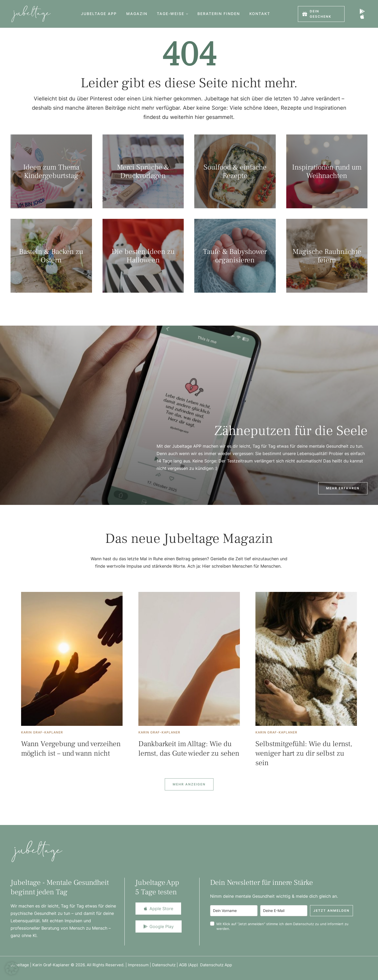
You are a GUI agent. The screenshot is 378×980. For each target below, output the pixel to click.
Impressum (138, 965)
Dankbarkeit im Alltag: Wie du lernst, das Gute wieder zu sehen (189, 749)
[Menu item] (99, 14)
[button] (187, 14)
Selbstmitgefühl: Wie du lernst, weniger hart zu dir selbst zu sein (304, 753)
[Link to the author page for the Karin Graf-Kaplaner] (42, 732)
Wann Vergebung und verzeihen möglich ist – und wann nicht (71, 749)
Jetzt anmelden (331, 911)
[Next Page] (189, 784)
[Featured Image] (72, 659)
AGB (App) (190, 965)
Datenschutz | (166, 965)
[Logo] (31, 14)
